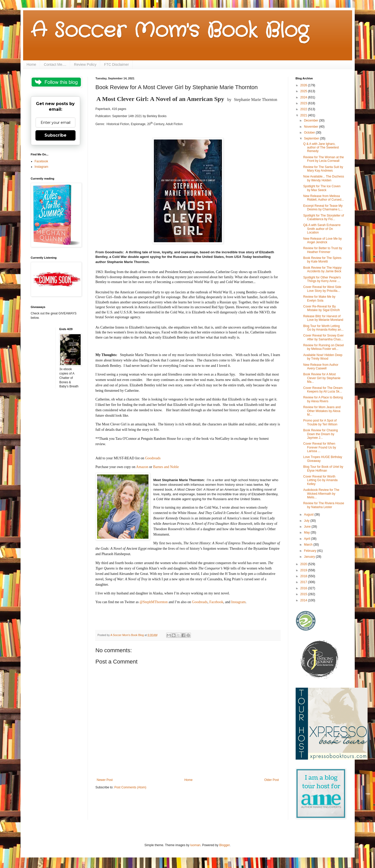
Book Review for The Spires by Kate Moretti (322, 260)
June (308, 527)
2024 (304, 97)
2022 (304, 109)
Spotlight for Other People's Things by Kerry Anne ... (322, 279)
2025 (304, 91)
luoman (195, 845)
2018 (304, 576)
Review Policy (85, 64)
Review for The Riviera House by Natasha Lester (324, 505)
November (311, 127)
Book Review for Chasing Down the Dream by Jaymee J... (320, 434)
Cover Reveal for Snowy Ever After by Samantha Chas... (323, 337)
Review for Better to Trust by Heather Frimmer (322, 250)
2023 (304, 103)
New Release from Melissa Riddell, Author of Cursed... (323, 198)
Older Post (272, 780)
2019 (304, 570)
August (309, 515)
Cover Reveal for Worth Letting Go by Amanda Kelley (320, 480)
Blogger (225, 845)
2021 (304, 115)
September (312, 138)
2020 (304, 564)
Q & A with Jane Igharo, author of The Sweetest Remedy (321, 148)
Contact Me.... (55, 64)
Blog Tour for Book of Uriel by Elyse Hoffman (323, 469)
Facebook (41, 161)
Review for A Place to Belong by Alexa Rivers (323, 399)
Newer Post (105, 780)
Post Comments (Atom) (130, 787)
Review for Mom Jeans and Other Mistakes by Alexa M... (322, 411)
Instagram (41, 167)
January (310, 557)
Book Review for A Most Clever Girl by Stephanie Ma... (322, 378)
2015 (304, 594)
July (307, 521)
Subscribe (55, 135)
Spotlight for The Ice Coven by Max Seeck (322, 188)
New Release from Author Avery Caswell (321, 367)
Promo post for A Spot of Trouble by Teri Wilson (320, 422)
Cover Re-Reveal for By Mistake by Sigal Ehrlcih (321, 308)
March (309, 545)
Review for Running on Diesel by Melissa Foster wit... (323, 347)
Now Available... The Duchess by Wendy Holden (324, 178)
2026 (304, 85)
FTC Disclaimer (116, 64)
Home (31, 64)
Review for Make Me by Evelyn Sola (319, 298)
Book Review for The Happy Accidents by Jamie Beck (322, 269)
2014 (304, 600)
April (307, 539)
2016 (304, 588)
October (310, 133)
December (311, 120)
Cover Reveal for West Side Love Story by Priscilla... (322, 289)
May (307, 533)
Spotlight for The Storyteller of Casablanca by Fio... (324, 217)
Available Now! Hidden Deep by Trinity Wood (323, 357)
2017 (304, 582)
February (310, 551)
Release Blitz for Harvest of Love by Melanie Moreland (323, 318)
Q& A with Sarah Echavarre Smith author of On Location (322, 229)
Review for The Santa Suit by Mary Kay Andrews (323, 169)
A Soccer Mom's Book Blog (170, 31)
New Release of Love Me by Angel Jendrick (322, 240)
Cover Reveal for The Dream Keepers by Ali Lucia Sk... (323, 390)
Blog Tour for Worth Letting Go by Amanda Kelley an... (323, 328)
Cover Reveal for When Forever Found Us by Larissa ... (320, 447)
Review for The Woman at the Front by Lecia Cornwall (323, 159)
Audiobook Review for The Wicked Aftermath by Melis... (321, 494)
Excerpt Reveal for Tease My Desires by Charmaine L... (323, 208)
